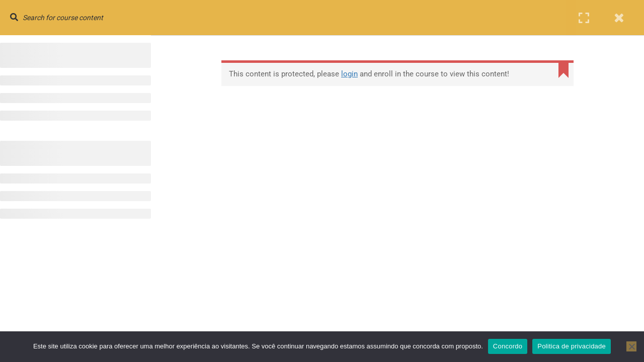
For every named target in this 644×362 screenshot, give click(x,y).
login (349, 74)
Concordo (508, 346)
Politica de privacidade (572, 346)
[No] (631, 346)
